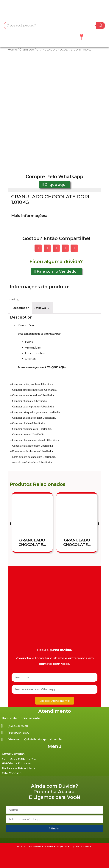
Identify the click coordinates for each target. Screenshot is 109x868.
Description (21, 308)
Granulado (27, 49)
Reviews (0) (42, 308)
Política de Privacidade (19, 768)
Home (12, 49)
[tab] (21, 308)
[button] (54, 185)
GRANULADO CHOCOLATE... (32, 542)
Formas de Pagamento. (19, 758)
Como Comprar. (13, 754)
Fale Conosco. (12, 773)
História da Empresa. (17, 763)
